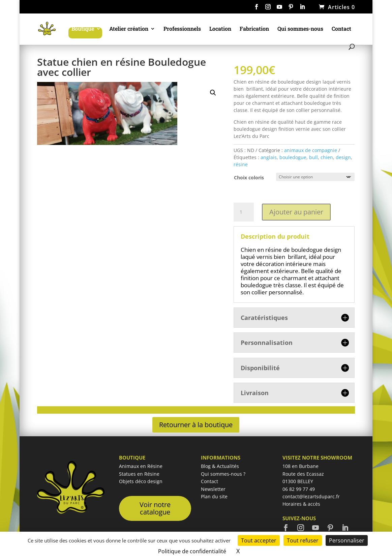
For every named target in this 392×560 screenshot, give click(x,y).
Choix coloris (249, 178)
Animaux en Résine (141, 466)
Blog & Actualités (220, 466)
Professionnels (182, 29)
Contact (341, 29)
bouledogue (293, 157)
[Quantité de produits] (244, 212)
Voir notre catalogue (155, 508)
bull (313, 157)
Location (220, 29)
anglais (269, 157)
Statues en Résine (139, 474)
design (343, 157)
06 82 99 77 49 (299, 489)
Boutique (83, 29)
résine (241, 164)
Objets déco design (141, 481)
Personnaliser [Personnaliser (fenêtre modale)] (347, 540)
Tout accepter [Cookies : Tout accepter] (259, 540)
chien (327, 157)
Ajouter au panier (296, 212)
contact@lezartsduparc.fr (311, 496)
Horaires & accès (301, 504)
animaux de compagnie (311, 150)
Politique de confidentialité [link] (192, 551)
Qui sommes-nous (300, 29)
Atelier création (129, 29)
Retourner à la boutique (196, 425)
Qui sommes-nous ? (223, 474)
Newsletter (213, 489)
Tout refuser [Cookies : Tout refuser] (303, 540)
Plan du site (214, 496)
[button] (213, 93)
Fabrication (254, 29)
